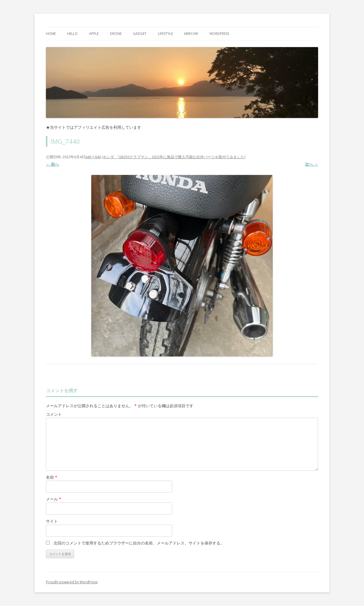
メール (54, 499)
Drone (116, 34)
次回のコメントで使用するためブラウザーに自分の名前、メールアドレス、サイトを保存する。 (139, 543)
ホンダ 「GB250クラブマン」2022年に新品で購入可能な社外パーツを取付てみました (174, 157)
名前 (52, 477)
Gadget (140, 34)
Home (51, 34)
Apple (94, 34)
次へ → (312, 164)
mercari (191, 34)
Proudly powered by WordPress (72, 582)
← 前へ (52, 164)
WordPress (219, 34)
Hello (72, 34)
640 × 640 (93, 157)
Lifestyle (165, 34)
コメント (54, 414)
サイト (52, 521)
